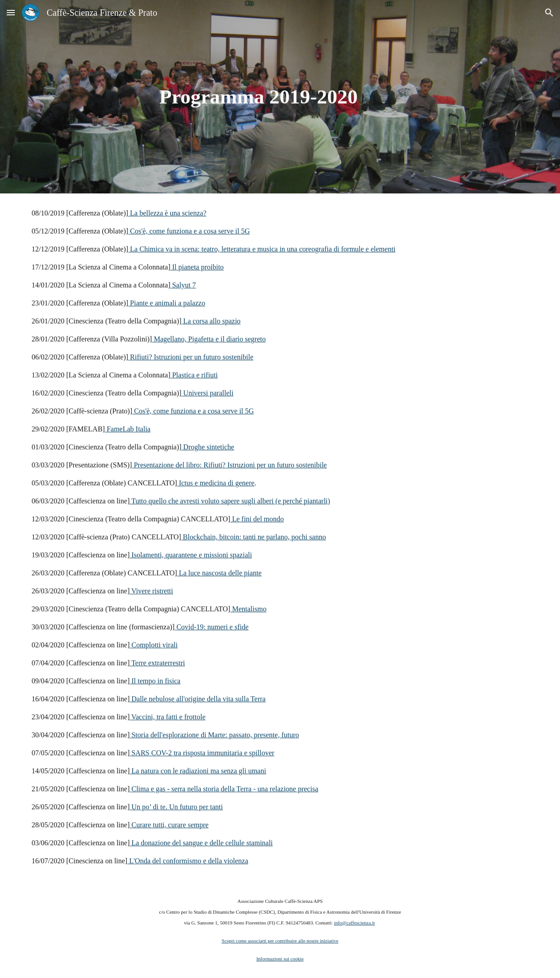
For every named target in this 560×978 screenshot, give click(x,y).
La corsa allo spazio (211, 321)
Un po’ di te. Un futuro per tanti (176, 807)
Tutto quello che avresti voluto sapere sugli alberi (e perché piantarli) (230, 501)
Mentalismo (248, 609)
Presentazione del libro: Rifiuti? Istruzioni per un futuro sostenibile (229, 465)
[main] (258, 97)
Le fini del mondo (257, 519)
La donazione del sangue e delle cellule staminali (201, 843)
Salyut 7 (183, 285)
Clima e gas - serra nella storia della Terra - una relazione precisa (224, 789)
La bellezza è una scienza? (167, 213)
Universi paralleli (207, 393)
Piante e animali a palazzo (167, 303)
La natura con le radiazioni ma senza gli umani (198, 771)
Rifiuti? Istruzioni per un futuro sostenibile (191, 357)
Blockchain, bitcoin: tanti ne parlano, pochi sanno (254, 537)
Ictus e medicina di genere (216, 483)
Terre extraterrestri (157, 663)
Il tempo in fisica (155, 681)
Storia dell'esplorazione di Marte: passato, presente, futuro (214, 735)
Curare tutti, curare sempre (169, 825)
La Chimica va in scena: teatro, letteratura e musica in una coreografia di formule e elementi (262, 249)
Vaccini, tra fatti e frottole (168, 717)
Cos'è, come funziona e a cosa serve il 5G (189, 231)
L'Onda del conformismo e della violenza (188, 861)
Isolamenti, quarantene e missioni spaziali (191, 555)
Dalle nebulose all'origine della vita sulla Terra (197, 699)
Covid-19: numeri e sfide (211, 627)
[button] (11, 12)
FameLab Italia (128, 429)
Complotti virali (154, 645)
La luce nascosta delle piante (220, 573)
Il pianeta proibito (197, 267)
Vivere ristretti (151, 591)
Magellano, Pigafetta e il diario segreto (209, 339)
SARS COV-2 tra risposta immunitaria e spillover (202, 753)
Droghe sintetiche (208, 447)
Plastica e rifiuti (194, 375)
